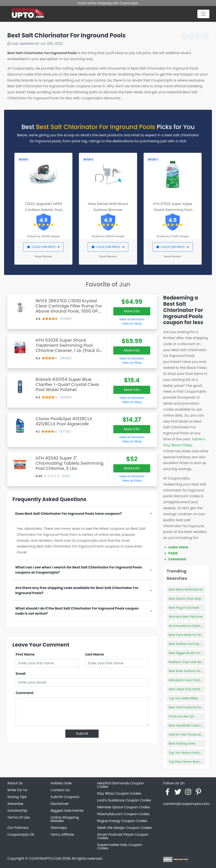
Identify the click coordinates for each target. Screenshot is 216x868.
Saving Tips (17, 797)
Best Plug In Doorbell (184, 608)
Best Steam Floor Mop (185, 599)
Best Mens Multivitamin (186, 589)
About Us (15, 783)
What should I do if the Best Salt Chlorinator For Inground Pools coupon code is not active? (77, 611)
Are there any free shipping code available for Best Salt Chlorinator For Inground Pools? (77, 590)
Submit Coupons (65, 797)
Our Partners (18, 828)
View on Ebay (132, 323)
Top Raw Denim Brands (186, 762)
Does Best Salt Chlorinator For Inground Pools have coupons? (68, 514)
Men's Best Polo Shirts (185, 689)
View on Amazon (132, 319)
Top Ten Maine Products (187, 753)
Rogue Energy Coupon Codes (122, 821)
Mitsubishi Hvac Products (187, 680)
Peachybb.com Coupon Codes (123, 814)
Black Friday (182, 445)
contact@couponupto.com (186, 804)
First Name (25, 654)
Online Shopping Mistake (65, 819)
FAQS (173, 553)
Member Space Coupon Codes (123, 807)
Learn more (178, 547)
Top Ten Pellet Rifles (183, 698)
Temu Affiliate (62, 835)
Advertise (15, 804)
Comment (25, 693)
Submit (82, 734)
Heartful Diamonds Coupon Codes (120, 785)
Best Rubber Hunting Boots (189, 644)
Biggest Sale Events (67, 811)
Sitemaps (59, 828)
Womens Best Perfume (186, 617)
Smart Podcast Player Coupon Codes (123, 836)
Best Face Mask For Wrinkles (190, 635)
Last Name (95, 654)
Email (21, 674)
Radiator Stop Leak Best (186, 662)
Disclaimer (60, 804)
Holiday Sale (61, 783)
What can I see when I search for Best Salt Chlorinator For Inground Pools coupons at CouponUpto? (79, 570)
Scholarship (17, 811)
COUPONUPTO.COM (45, 858)
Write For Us (17, 790)
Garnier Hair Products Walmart (192, 734)
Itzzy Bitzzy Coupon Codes (119, 793)
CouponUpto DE (21, 835)
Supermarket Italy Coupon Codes (120, 846)
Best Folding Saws (182, 743)
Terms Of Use (19, 817)
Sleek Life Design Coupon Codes (124, 828)
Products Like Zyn (182, 716)
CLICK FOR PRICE (43, 247)
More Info (132, 311)
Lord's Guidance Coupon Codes (124, 800)
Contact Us (60, 790)
